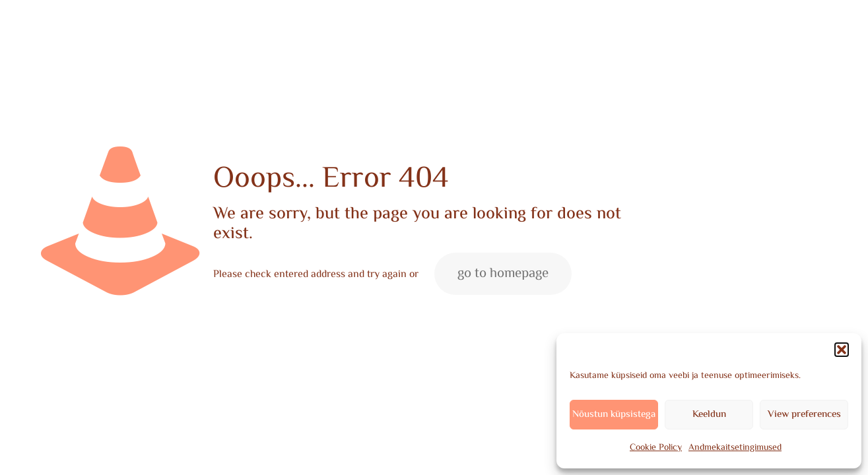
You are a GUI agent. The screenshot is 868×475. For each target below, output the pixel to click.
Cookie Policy (656, 448)
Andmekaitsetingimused (735, 448)
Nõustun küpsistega (614, 415)
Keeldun (709, 415)
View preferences (804, 415)
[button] (842, 350)
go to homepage (503, 274)
